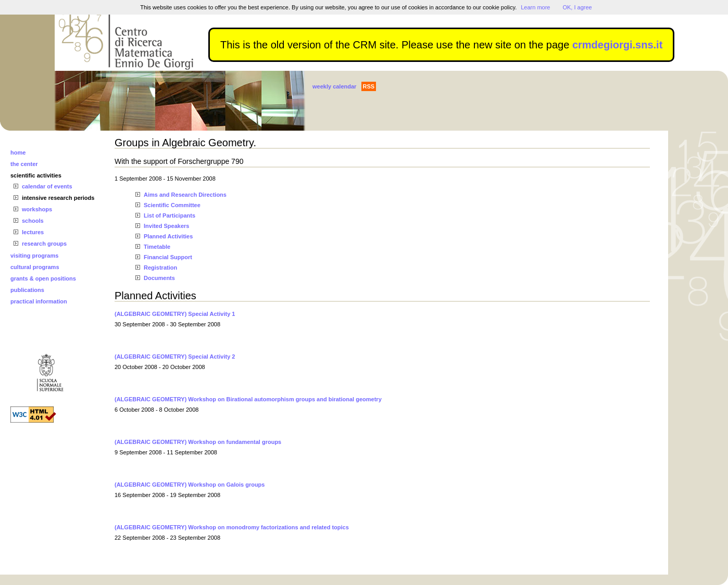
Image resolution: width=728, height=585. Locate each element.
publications (27, 290)
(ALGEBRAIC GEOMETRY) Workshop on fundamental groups (198, 442)
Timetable (157, 247)
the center (24, 164)
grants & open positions (43, 278)
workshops (37, 209)
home (18, 152)
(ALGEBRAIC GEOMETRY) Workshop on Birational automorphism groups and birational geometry (248, 399)
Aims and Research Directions (185, 195)
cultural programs (35, 267)
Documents (159, 278)
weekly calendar (334, 86)
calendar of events (47, 186)
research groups (44, 244)
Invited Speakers (166, 226)
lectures (33, 232)
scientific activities (36, 175)
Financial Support (168, 257)
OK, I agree (577, 7)
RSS (369, 86)
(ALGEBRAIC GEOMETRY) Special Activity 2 (175, 357)
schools (33, 221)
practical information (39, 301)
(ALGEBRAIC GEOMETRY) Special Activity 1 (175, 314)
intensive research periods (58, 198)
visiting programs (34, 256)
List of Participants (170, 215)
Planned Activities (168, 236)
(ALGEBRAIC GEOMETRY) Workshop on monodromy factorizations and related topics (232, 527)
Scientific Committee (172, 205)
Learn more (535, 7)
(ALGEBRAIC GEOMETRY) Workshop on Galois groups (190, 485)
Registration (160, 268)
